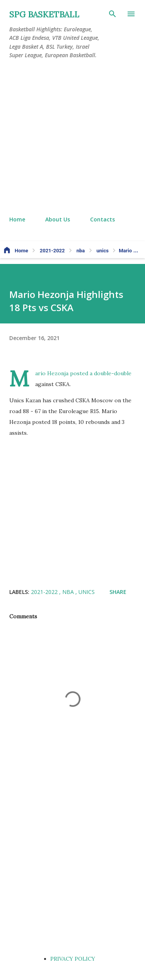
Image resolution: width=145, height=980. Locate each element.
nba (69, 592)
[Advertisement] (72, 138)
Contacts (102, 219)
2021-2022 (45, 592)
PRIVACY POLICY (73, 959)
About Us (58, 219)
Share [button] (118, 592)
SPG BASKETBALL (44, 14)
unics (87, 592)
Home (17, 219)
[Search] (113, 14)
